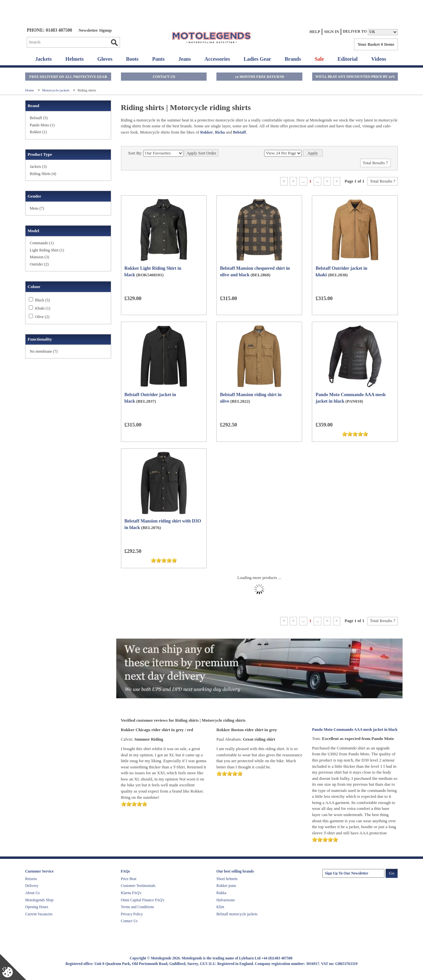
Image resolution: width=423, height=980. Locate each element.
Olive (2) (42, 317)
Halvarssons (226, 900)
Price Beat (129, 879)
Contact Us (129, 921)
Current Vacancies (39, 914)
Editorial (348, 59)
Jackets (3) (38, 167)
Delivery (32, 886)
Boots (132, 59)
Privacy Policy (132, 914)
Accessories (217, 59)
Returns (31, 879)
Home (30, 90)
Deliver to (355, 32)
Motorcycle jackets (56, 90)
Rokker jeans (226, 886)
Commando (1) (42, 243)
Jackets (44, 59)
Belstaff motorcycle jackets (237, 914)
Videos (379, 59)
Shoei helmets (227, 879)
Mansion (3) (39, 257)
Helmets (75, 59)
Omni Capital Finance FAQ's (143, 900)
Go (114, 42)
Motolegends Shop (39, 900)
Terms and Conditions (137, 907)
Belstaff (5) (39, 118)
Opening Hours (37, 907)
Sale (319, 59)
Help (315, 32)
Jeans (184, 59)
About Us (32, 893)
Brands (293, 59)
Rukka (221, 893)
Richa (220, 132)
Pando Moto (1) (42, 125)
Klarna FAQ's (131, 893)
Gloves (105, 59)
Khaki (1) (42, 308)
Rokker (206, 132)
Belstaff (239, 132)
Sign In (331, 32)
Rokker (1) (38, 132)
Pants (159, 59)
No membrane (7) (44, 351)
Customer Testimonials (138, 886)
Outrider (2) (39, 264)
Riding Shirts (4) (43, 174)
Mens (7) (37, 208)
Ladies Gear (257, 59)
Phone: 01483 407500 (49, 30)
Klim (220, 907)
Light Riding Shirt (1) (47, 250)
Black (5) (42, 300)
